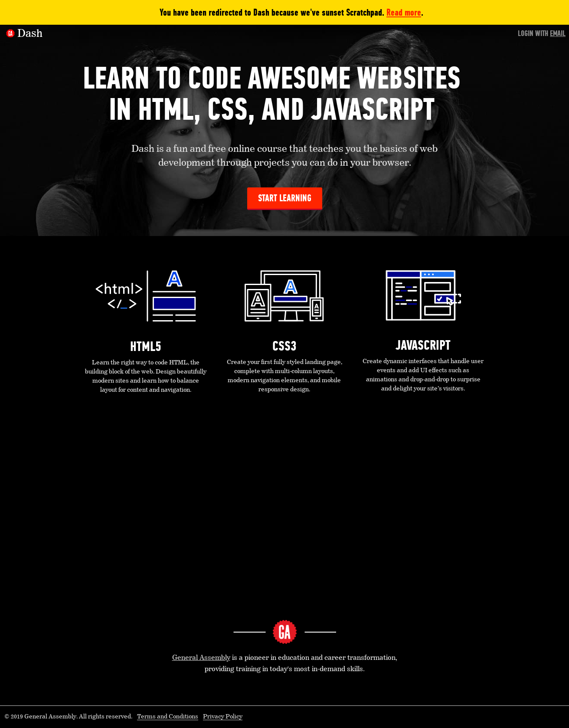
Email (558, 33)
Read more (404, 12)
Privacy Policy (223, 717)
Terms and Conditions (168, 717)
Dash (30, 34)
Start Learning (285, 198)
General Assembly (201, 658)
